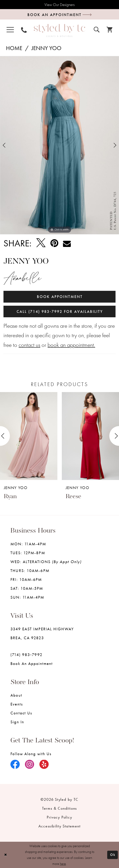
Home (14, 48)
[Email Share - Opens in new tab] (67, 243)
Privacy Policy (59, 817)
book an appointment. (71, 345)
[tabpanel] (59, 145)
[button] (10, 30)
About (16, 696)
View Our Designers (59, 5)
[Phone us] (24, 30)
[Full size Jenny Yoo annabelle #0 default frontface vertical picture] (59, 145)
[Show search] (97, 29)
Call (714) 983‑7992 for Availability (60, 312)
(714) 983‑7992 (26, 655)
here (63, 864)
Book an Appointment (32, 664)
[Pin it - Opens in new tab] (54, 243)
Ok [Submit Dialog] (113, 855)
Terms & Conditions (59, 809)
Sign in (17, 722)
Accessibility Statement (59, 826)
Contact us (21, 713)
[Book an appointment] (59, 14)
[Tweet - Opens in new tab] (41, 243)
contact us (29, 345)
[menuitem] (10, 30)
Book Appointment (60, 297)
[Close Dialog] (6, 855)
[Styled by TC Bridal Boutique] (59, 31)
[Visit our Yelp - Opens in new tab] (44, 765)
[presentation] (29, 436)
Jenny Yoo (46, 48)
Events (17, 704)
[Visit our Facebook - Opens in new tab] (15, 765)
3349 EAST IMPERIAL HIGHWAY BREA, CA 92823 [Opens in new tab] (42, 634)
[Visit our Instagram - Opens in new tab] (30, 765)
